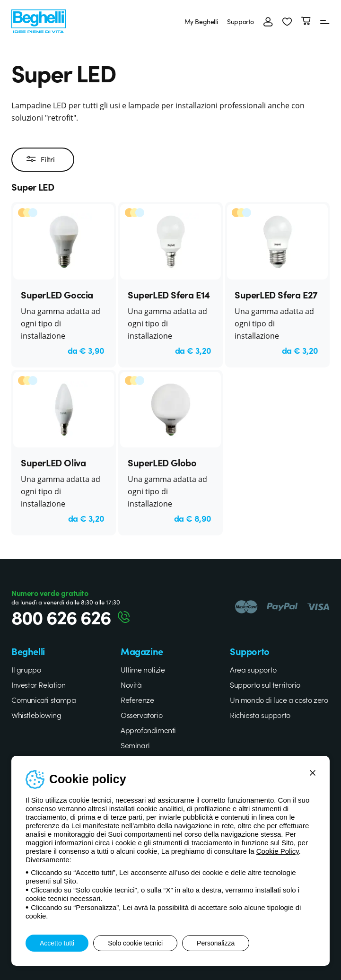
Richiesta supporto (260, 715)
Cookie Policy (278, 851)
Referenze (137, 700)
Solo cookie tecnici (135, 943)
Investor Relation (38, 684)
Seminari (135, 745)
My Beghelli (201, 21)
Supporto (240, 21)
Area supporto (253, 669)
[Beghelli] (39, 20)
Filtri (40, 159)
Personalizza (216, 943)
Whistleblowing (36, 715)
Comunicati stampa (44, 700)
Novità (131, 684)
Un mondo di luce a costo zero (279, 700)
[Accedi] (268, 21)
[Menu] (325, 21)
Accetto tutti (57, 943)
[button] (287, 21)
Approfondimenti (148, 730)
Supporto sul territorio (265, 684)
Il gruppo (26, 669)
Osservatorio (141, 715)
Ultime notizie (143, 669)
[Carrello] (306, 21)
